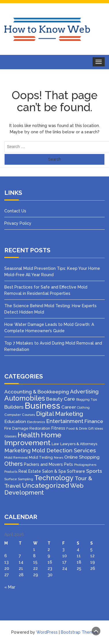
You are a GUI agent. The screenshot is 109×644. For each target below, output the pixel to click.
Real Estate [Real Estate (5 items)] (30, 471)
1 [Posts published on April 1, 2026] (34, 549)
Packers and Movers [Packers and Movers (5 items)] (43, 464)
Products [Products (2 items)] (11, 472)
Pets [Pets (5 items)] (68, 464)
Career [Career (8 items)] (69, 407)
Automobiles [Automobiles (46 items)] (25, 398)
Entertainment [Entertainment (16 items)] (65, 421)
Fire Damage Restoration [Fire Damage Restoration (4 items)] (27, 428)
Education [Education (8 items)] (15, 421)
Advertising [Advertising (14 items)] (84, 392)
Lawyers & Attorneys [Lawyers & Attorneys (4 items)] (79, 444)
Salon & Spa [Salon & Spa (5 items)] (54, 471)
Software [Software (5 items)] (76, 471)
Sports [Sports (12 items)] (94, 471)
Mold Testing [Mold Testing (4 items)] (41, 457)
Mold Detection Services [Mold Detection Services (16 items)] (64, 450)
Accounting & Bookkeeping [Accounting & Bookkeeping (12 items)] (37, 392)
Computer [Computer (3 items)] (13, 415)
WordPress (47, 632)
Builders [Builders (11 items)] (14, 407)
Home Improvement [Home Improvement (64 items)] (33, 439)
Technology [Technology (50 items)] (54, 478)
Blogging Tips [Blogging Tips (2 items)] (87, 399)
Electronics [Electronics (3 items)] (36, 422)
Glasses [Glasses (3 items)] (10, 436)
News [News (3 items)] (59, 457)
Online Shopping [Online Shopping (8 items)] (82, 457)
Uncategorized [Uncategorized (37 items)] (45, 485)
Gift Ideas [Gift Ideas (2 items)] (96, 428)
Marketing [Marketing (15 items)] (17, 450)
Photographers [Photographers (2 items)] (85, 465)
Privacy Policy (18, 223)
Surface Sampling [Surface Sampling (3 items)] (19, 479)
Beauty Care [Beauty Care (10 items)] (61, 399)
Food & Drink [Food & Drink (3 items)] (77, 428)
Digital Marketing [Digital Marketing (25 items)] (60, 414)
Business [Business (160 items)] (43, 406)
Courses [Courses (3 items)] (28, 415)
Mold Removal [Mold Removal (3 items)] (16, 457)
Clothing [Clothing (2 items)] (83, 407)
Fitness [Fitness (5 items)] (58, 428)
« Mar (10, 587)
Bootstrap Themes (79, 632)
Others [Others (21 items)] (14, 464)
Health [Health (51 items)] (29, 435)
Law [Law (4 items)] (55, 444)
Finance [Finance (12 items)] (94, 421)
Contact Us (15, 211)
